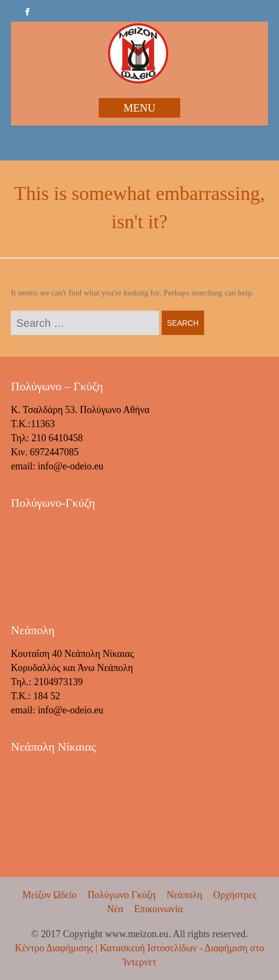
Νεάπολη (185, 895)
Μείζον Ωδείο (49, 895)
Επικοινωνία (158, 909)
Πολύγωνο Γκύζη (121, 895)
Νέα (115, 909)
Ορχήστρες (235, 895)
